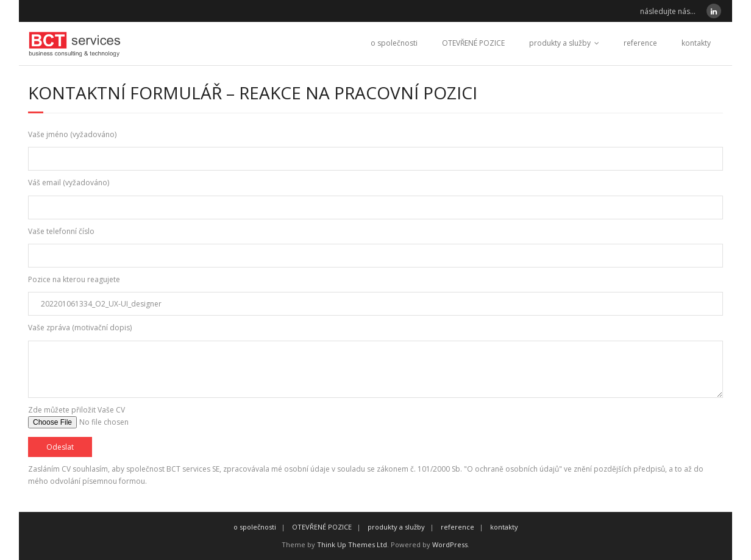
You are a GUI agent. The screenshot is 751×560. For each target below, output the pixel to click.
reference (640, 43)
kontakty (696, 43)
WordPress (450, 544)
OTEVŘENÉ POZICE (473, 43)
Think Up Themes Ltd (352, 544)
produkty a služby (560, 43)
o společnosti (394, 43)
